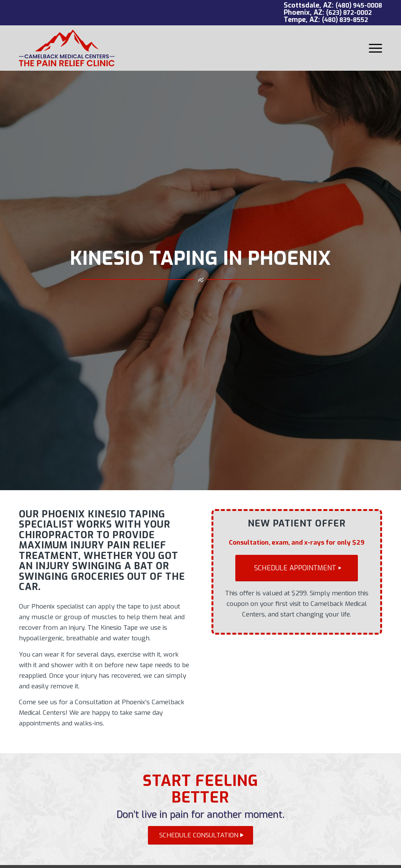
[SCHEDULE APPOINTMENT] (297, 568)
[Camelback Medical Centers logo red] (67, 48)
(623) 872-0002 (349, 13)
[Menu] (373, 48)
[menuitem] (373, 48)
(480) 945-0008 (359, 5)
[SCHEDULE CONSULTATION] (201, 835)
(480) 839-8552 (345, 20)
